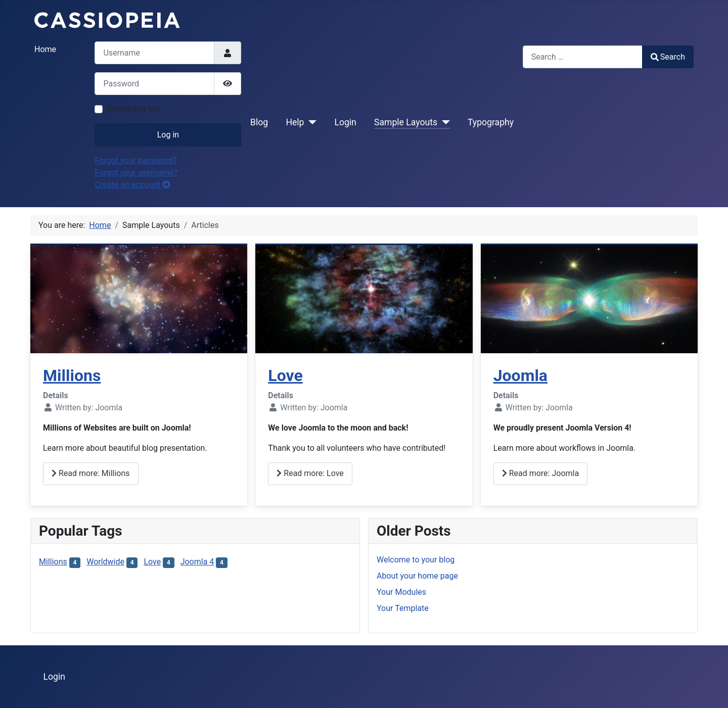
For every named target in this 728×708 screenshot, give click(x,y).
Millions (72, 375)
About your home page (417, 576)
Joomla (520, 375)
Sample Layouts (406, 122)
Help (295, 122)
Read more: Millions (91, 473)
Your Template (403, 608)
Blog (259, 122)
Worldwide (105, 562)
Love (285, 375)
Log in (168, 135)
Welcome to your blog (416, 560)
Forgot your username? (136, 173)
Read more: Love (310, 473)
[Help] (310, 122)
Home (45, 49)
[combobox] (583, 57)
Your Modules (401, 592)
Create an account (132, 185)
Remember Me (133, 109)
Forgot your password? (135, 160)
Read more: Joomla (540, 473)
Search (668, 57)
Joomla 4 (197, 562)
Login (345, 122)
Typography (491, 122)
